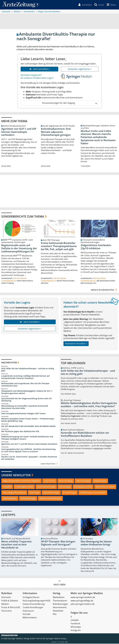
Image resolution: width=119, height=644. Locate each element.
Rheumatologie (28, 499)
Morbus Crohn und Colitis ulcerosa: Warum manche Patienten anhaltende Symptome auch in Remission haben (98, 137)
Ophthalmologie (51, 493)
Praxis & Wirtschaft (11, 608)
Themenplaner (60, 601)
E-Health (7, 487)
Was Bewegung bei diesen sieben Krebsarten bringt (96, 543)
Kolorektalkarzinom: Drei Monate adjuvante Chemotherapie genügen (56, 132)
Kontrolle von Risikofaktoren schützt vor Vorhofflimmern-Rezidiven (85, 435)
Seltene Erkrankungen (50, 499)
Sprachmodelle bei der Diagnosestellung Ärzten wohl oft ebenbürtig (26, 400)
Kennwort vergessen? (31, 75)
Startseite (6, 598)
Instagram (76, 631)
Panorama (6, 611)
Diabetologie (100, 481)
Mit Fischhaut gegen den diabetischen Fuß (20, 432)
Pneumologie (70, 493)
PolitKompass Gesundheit (93, 493)
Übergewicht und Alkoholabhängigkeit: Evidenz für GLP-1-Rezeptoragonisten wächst (27, 392)
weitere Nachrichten (49, 464)
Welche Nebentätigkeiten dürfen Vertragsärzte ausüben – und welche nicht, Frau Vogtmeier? (89, 405)
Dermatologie (83, 481)
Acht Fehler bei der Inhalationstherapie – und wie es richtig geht (28, 370)
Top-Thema (50, 481)
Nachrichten (9, 363)
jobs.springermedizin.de (83, 604)
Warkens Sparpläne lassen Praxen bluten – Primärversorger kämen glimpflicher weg (28, 420)
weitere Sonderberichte (104, 290)
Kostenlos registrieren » (80, 69)
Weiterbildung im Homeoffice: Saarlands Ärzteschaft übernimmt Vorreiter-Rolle (25, 407)
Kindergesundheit (83, 487)
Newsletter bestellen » (76, 344)
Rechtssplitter (10, 499)
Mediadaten (59, 598)
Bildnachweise (30, 618)
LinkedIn (75, 620)
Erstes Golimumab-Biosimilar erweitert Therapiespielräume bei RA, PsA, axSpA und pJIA (59, 247)
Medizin (5, 604)
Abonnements (60, 608)
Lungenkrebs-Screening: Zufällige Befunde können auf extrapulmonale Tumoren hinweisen (25, 377)
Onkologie (34, 493)
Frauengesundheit (24, 487)
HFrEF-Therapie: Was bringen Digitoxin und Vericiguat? (58, 543)
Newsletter (58, 611)
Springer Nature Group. (56, 639)
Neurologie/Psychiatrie (14, 493)
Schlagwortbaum (31, 598)
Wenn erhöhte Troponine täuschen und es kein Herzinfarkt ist (16, 545)
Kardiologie (65, 487)
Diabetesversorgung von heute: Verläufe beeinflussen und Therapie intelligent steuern (27, 438)
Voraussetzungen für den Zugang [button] (69, 103)
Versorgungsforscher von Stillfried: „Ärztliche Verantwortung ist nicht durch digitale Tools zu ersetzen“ (28, 451)
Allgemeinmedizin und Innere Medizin (22, 481)
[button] (111, 5)
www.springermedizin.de (83, 598)
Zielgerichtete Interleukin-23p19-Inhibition (96, 247)
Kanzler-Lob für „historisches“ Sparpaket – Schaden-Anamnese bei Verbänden (29, 458)
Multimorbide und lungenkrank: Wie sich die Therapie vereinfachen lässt (25, 385)
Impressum (28, 611)
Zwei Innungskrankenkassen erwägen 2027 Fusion (23, 414)
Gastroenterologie (46, 487)
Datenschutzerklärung (34, 604)
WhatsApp (76, 627)
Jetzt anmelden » (39, 69)
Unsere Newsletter (16, 475)
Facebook (75, 624)
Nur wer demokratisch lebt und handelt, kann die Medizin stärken (28, 426)
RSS (55, 615)
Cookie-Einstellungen (33, 608)
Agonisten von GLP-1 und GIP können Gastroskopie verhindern (19, 132)
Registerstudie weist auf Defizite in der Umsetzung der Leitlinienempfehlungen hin (19, 249)
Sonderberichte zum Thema (23, 217)
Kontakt (27, 615)
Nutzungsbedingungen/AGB (36, 601)
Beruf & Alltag (66, 481)
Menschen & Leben (105, 487)
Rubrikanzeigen (60, 604)
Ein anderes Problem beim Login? (37, 78)
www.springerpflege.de (82, 601)
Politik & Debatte (10, 601)
